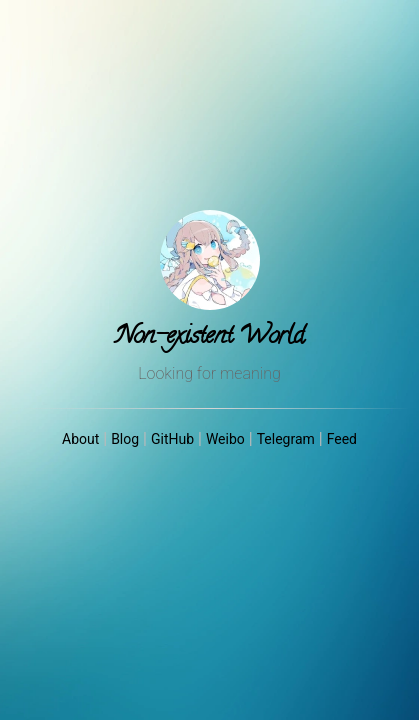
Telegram (286, 439)
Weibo (225, 439)
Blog (125, 439)
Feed (342, 439)
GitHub (172, 439)
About (80, 439)
